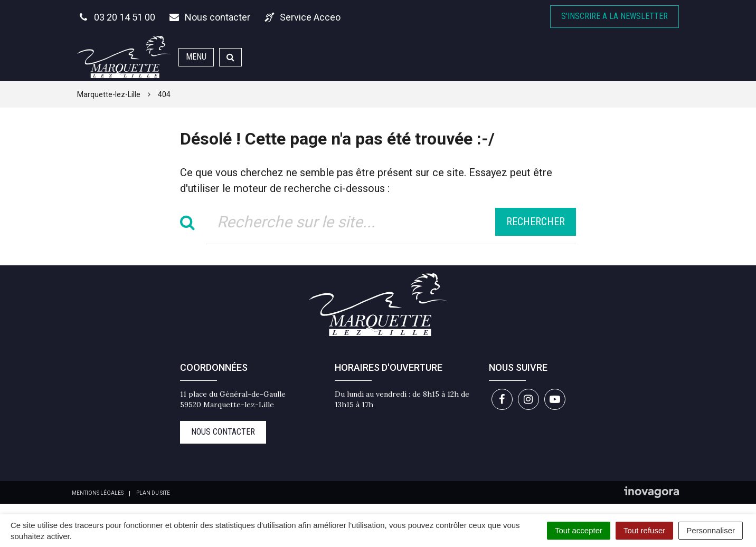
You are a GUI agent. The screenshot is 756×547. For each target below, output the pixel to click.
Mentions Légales (98, 493)
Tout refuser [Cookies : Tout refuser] (644, 530)
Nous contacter (223, 432)
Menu (196, 57)
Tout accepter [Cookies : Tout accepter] (579, 530)
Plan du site (153, 493)
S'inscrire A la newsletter (615, 16)
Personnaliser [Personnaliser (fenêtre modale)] (711, 530)
